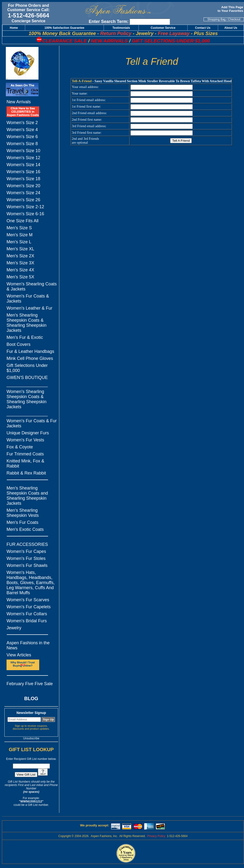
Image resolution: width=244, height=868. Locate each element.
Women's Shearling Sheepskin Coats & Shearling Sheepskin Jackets (27, 399)
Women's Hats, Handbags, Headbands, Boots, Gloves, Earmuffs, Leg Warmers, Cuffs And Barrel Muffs (31, 583)
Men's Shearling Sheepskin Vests (23, 513)
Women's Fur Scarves (28, 600)
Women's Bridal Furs (27, 621)
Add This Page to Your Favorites (231, 9)
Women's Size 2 (22, 123)
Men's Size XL (20, 249)
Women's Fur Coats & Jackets (28, 299)
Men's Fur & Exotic (25, 337)
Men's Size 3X (20, 263)
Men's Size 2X (20, 256)
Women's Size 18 (23, 179)
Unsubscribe (31, 738)
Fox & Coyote (20, 447)
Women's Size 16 (23, 172)
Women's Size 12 (23, 158)
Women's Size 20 (23, 186)
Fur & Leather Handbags (30, 351)
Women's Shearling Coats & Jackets (32, 286)
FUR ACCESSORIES (27, 544)
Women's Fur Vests (25, 440)
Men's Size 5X (20, 277)
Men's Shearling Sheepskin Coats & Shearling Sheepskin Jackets (27, 323)
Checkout (234, 19)
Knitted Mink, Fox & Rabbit (25, 464)
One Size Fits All (23, 221)
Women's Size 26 (23, 200)
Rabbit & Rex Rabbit (26, 473)
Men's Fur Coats (22, 522)
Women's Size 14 (23, 165)
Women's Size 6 (22, 137)
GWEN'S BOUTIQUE (27, 378)
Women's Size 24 (23, 193)
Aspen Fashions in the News (28, 645)
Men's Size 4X (20, 270)
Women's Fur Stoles (26, 558)
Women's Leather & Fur (29, 308)
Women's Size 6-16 (25, 214)
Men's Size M (19, 235)
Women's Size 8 (22, 144)
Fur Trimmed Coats (25, 454)
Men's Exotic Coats (25, 529)
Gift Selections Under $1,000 (27, 368)
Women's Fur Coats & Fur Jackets (32, 423)
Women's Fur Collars (27, 614)
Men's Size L (19, 242)
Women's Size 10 (23, 151)
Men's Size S (19, 228)
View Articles (19, 655)
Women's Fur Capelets (29, 607)
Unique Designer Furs (28, 433)
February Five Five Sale (30, 684)
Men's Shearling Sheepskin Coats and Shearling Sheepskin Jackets (27, 496)
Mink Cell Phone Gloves (30, 358)
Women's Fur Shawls (27, 565)
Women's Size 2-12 (25, 207)
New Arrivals (19, 102)
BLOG (31, 698)
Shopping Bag (217, 19)
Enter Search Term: (109, 22)
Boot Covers (19, 344)
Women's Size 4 (22, 130)
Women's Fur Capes (26, 551)
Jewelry (14, 628)
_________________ (27, 385)
